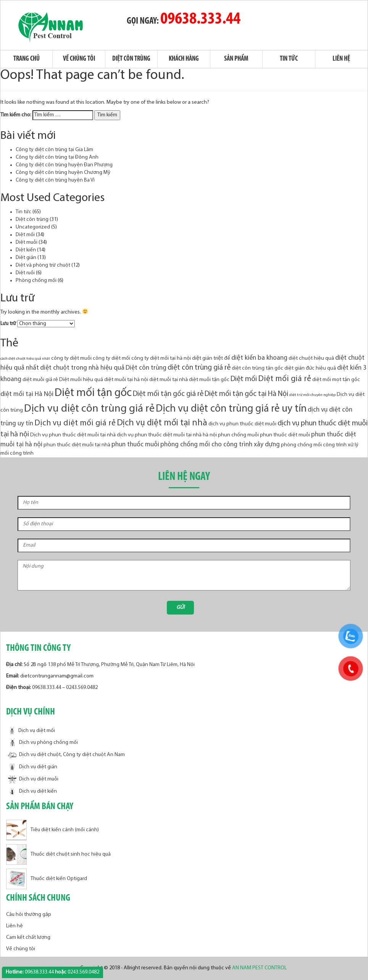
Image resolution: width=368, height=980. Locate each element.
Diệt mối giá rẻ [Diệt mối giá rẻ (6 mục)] (285, 379)
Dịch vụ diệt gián (33, 767)
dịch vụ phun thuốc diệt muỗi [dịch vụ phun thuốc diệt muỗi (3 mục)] (242, 424)
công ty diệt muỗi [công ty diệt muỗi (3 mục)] (71, 358)
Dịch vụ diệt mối (31, 731)
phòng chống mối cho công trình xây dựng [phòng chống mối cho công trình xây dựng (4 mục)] (220, 445)
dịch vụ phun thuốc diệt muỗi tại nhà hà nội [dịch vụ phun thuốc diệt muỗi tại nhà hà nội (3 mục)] (167, 435)
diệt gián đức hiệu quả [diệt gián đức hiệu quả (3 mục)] (310, 368)
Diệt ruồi (25, 273)
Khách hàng (184, 59)
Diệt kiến (26, 250)
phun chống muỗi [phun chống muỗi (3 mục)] (238, 435)
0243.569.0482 (82, 688)
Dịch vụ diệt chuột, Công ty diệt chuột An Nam (66, 755)
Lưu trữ (8, 324)
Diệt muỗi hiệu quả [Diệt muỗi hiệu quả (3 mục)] (81, 380)
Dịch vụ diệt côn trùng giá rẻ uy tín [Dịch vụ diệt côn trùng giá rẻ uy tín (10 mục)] (231, 409)
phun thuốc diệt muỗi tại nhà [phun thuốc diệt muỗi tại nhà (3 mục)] (77, 445)
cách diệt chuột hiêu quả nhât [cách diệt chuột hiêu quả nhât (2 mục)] (25, 359)
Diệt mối (25, 235)
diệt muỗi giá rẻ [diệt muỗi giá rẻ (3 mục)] (40, 380)
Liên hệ (341, 59)
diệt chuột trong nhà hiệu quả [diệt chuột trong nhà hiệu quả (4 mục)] (82, 368)
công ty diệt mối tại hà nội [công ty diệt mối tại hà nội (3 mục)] (161, 358)
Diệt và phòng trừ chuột (43, 265)
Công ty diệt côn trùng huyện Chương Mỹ (63, 173)
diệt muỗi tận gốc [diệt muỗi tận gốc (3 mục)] (209, 380)
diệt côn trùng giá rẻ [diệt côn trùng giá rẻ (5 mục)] (199, 368)
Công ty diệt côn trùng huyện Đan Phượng (64, 165)
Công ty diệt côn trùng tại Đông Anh (57, 157)
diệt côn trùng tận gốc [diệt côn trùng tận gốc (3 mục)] (257, 368)
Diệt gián (26, 258)
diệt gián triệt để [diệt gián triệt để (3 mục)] (211, 358)
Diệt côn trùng (131, 59)
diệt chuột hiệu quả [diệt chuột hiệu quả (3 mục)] (311, 358)
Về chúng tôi (79, 59)
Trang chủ (27, 59)
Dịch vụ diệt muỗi (33, 780)
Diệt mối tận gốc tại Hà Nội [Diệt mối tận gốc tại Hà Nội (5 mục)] (246, 394)
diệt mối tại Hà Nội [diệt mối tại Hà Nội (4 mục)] (27, 394)
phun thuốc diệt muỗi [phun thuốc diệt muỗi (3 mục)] (285, 435)
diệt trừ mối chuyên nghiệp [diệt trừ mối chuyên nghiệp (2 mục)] (312, 395)
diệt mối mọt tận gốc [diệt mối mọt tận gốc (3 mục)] (336, 380)
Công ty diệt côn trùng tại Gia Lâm (54, 150)
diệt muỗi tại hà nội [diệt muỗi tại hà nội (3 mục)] (126, 380)
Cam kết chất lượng (28, 937)
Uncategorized (33, 227)
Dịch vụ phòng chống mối (43, 743)
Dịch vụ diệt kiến (32, 792)
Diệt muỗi (27, 242)
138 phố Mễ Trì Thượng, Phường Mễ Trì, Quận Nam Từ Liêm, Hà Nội (121, 665)
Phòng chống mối (36, 281)
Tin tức (289, 59)
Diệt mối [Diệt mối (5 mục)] (244, 379)
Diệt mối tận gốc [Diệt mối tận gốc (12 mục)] (93, 393)
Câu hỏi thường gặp (29, 915)
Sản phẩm (236, 59)
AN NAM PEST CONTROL (260, 968)
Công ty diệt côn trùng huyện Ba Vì (55, 180)
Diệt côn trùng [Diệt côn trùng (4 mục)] (146, 368)
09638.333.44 (200, 19)
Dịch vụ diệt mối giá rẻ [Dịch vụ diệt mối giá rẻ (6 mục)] (75, 423)
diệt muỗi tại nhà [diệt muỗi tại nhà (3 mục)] (169, 380)
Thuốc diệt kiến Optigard (47, 879)
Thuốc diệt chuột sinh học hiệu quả (58, 854)
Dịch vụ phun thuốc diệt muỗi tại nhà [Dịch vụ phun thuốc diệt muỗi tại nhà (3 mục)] (73, 435)
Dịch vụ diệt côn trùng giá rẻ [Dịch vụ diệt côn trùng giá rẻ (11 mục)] (89, 409)
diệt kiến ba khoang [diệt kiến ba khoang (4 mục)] (259, 358)
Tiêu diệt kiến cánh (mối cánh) (52, 830)
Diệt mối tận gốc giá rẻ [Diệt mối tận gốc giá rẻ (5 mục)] (168, 394)
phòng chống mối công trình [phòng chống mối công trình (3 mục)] (314, 445)
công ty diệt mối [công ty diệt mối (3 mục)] (111, 358)
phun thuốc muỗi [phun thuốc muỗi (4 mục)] (135, 445)
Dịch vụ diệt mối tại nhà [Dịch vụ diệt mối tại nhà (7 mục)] (162, 423)
